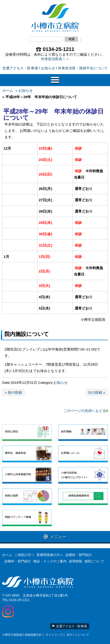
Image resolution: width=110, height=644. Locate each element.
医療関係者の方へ (50, 555)
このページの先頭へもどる (86, 411)
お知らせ (48, 68)
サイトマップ (54, 635)
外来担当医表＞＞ (55, 59)
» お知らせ (24, 90)
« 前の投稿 (13, 392)
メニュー (55, 537)
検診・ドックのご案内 (50, 561)
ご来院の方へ (24, 555)
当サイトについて (78, 635)
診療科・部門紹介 (79, 555)
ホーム (8, 90)
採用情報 (75, 561)
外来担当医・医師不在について (83, 68)
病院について (94, 561)
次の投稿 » (97, 392)
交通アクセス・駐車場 (20, 68)
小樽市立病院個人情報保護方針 (22, 635)
